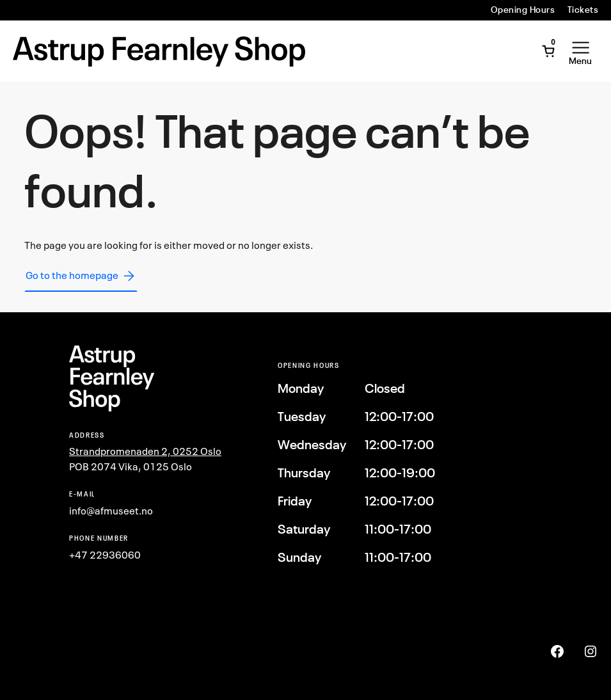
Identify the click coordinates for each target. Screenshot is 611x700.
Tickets (583, 10)
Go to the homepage (81, 276)
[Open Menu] (580, 51)
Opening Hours (523, 10)
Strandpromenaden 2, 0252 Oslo (145, 451)
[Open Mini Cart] (548, 51)
